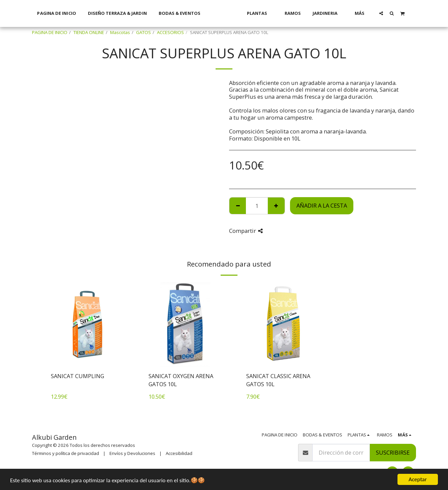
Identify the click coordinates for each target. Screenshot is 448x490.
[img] (88, 325)
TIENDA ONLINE (89, 32)
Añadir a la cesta (322, 205)
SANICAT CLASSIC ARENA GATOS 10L (278, 380)
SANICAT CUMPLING (77, 376)
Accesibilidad (179, 453)
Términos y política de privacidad (66, 453)
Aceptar (418, 479)
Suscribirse (393, 452)
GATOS (143, 32)
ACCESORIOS (170, 32)
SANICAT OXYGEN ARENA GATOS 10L (181, 380)
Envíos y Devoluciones (132, 453)
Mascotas (120, 32)
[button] (390, 13)
